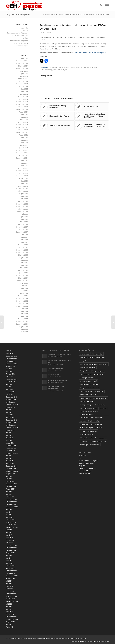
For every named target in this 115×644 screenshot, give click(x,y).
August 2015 (23, 283)
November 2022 (22, 127)
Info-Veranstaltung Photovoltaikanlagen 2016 (91, 53)
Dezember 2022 (22, 125)
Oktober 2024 (23, 86)
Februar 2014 (23, 319)
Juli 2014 (25, 309)
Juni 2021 (25, 160)
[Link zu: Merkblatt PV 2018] (92, 107)
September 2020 (22, 176)
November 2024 (22, 84)
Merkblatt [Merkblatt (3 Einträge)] (83, 421)
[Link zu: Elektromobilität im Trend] (57, 116)
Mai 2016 (25, 263)
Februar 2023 (23, 122)
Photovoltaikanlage (46, 70)
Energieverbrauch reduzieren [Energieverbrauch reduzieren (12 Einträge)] (89, 388)
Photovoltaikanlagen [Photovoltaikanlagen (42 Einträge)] (86, 428)
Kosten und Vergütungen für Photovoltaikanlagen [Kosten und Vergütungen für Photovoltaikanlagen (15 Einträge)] (89, 413)
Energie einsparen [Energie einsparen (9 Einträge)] (98, 371)
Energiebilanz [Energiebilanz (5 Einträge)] (103, 364)
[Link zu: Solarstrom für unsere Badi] (57, 125)
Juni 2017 (25, 237)
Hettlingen (52, 67)
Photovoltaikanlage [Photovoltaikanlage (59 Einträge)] (96, 424)
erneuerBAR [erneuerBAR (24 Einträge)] (84, 395)
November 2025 (22, 63)
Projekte (25, 38)
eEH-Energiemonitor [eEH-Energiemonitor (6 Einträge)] (86, 357)
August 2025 (23, 71)
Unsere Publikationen (20, 43)
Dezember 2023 (22, 102)
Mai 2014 (25, 314)
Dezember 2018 (22, 204)
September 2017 (22, 232)
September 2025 (22, 68)
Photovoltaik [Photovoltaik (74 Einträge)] (84, 424)
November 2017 (22, 227)
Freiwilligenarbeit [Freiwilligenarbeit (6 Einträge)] (85, 398)
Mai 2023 (25, 117)
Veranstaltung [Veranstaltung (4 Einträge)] (84, 441)
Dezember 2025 (22, 61)
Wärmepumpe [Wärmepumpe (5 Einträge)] (95, 445)
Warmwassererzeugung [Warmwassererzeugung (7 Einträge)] (98, 441)
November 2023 (22, 104)
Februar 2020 (23, 186)
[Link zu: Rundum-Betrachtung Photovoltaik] (57, 107)
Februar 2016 (23, 270)
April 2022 (24, 143)
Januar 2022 (23, 148)
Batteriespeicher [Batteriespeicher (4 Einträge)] (97, 354)
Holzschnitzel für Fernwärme (57, 380)
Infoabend (60, 67)
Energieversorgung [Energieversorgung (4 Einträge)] (86, 391)
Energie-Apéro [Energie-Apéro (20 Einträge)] (84, 361)
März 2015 (24, 293)
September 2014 (22, 306)
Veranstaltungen (22, 46)
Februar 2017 (23, 245)
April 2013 (24, 332)
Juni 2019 (25, 196)
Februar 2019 (23, 201)
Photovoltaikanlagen (60, 70)
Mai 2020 (25, 183)
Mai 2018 (25, 219)
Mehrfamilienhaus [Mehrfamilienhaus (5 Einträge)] (97, 417)
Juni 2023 (25, 114)
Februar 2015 (23, 296)
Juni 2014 (25, 311)
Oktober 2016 (23, 255)
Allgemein (24, 28)
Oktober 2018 (23, 209)
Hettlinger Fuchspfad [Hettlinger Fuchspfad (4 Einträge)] (86, 405)
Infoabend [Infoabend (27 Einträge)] (103, 408)
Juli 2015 (25, 286)
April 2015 (24, 291)
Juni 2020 (25, 181)
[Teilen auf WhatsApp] (74, 82)
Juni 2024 (25, 89)
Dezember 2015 (22, 275)
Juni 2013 (25, 329)
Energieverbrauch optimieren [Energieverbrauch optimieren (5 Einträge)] (89, 384)
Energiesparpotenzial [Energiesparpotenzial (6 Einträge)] (87, 378)
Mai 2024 (25, 91)
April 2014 (24, 316)
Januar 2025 (23, 81)
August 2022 (23, 135)
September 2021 (22, 158)
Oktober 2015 (23, 278)
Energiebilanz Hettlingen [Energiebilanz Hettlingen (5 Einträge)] (88, 368)
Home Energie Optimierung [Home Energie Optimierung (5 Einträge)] (89, 408)
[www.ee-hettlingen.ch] (24, 5)
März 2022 (24, 145)
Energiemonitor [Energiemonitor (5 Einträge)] (99, 374)
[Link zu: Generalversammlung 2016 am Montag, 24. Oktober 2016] (92, 125)
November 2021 (22, 153)
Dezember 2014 (22, 298)
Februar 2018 (23, 224)
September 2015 (22, 281)
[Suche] (100, 5)
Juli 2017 (25, 235)
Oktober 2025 (23, 66)
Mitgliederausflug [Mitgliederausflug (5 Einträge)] (94, 421)
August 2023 (23, 112)
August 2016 (23, 258)
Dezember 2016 (22, 250)
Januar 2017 (23, 247)
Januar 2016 (23, 273)
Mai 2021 (25, 163)
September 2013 (22, 324)
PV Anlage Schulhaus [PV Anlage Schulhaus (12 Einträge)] (86, 434)
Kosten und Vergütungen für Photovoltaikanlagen (80, 67)
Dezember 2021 (22, 150)
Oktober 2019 (23, 191)
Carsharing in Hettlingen (56, 368)
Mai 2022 (25, 140)
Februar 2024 (23, 97)
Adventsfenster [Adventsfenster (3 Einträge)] (85, 354)
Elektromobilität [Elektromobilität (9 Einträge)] (100, 357)
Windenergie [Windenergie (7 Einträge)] (84, 445)
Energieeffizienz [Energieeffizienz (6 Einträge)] (85, 371)
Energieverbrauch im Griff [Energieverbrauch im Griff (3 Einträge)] (88, 381)
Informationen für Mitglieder (18, 33)
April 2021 (24, 166)
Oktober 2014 (23, 304)
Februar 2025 (23, 79)
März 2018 (24, 222)
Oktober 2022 (23, 130)
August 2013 (23, 327)
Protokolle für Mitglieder (19, 41)
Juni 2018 (25, 217)
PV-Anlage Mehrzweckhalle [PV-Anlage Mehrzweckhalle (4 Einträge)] (89, 431)
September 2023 (22, 109)
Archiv (43, 32)
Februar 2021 (23, 168)
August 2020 (23, 178)
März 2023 (24, 120)
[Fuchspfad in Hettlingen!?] (113, 322)
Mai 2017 (25, 240)
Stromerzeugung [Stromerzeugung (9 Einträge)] (100, 438)
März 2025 (24, 76)
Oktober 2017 (23, 229)
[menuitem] (100, 5)
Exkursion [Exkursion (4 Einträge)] (93, 395)
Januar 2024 (23, 99)
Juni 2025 (25, 74)
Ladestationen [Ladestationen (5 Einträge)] (84, 417)
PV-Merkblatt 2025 (54, 374)
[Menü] (106, 5)
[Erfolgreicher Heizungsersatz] (2, 322)
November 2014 (22, 301)
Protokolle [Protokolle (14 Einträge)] (98, 428)
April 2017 (24, 242)
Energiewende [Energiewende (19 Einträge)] (99, 391)
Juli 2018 (25, 214)
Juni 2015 (25, 288)
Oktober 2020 (23, 173)
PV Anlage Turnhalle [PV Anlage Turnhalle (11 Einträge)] (86, 438)
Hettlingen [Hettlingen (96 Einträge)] (91, 401)
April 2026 (24, 58)
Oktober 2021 (23, 155)
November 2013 (22, 321)
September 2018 (22, 212)
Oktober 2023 (23, 107)
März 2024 (24, 94)
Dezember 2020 (22, 171)
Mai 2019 (25, 199)
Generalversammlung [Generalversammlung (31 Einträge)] (100, 398)
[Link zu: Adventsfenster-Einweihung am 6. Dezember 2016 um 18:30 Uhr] (92, 116)
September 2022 (22, 132)
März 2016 (24, 268)
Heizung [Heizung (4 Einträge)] (82, 401)
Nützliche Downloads (20, 36)
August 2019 (23, 194)
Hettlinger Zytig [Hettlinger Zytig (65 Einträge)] (100, 405)
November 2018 (22, 206)
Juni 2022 (25, 137)
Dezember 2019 (22, 189)
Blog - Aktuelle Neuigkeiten (18, 14)
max (51, 32)
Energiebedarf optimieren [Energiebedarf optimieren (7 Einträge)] (88, 364)
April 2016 (24, 265)
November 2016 (22, 252)
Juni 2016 (25, 260)
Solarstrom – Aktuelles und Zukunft (59, 354)
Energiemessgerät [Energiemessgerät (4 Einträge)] (86, 374)
